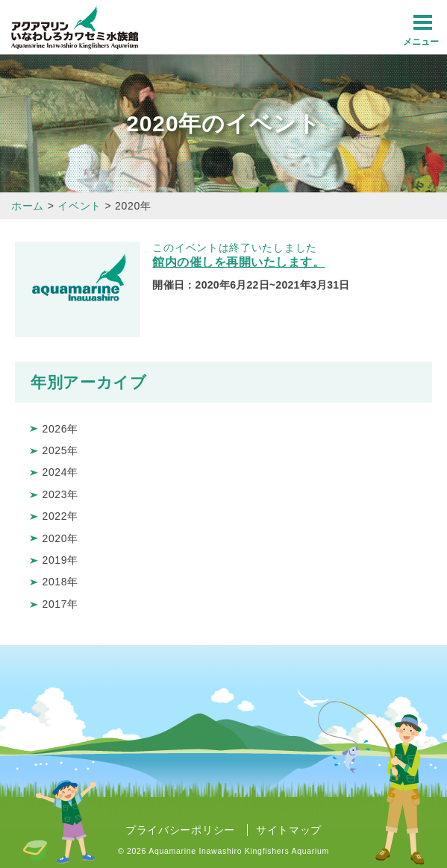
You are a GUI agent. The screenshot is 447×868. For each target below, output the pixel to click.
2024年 (60, 472)
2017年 (60, 604)
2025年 (60, 450)
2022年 (60, 516)
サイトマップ (289, 830)
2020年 (60, 538)
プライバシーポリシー (180, 830)
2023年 (60, 494)
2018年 (60, 582)
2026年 (60, 429)
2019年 (60, 560)
